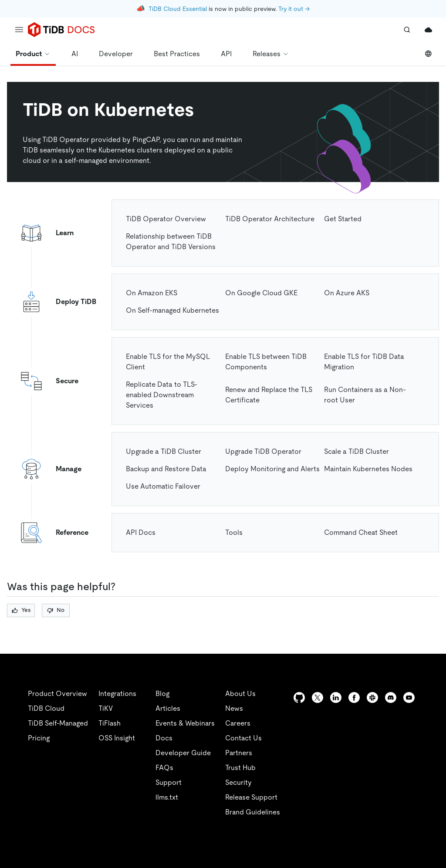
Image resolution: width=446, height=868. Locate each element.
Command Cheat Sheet (361, 532)
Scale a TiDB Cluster (356, 451)
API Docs (141, 532)
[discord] (391, 697)
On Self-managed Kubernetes (172, 310)
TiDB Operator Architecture (270, 219)
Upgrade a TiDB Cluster (164, 451)
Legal (239, 851)
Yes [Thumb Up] (21, 610)
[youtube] (409, 697)
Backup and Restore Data (166, 469)
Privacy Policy (192, 851)
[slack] (372, 697)
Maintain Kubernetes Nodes (368, 469)
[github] (299, 697)
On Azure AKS (347, 293)
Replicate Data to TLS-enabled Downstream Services (162, 395)
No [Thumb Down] (56, 610)
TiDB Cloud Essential (178, 9)
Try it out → (294, 9)
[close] (429, 800)
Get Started (343, 219)
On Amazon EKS (152, 293)
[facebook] (354, 697)
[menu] (19, 30)
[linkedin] (336, 697)
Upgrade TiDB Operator (263, 451)
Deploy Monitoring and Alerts (272, 469)
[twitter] (318, 697)
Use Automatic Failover (163, 486)
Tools (234, 532)
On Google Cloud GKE (261, 293)
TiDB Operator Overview (166, 219)
